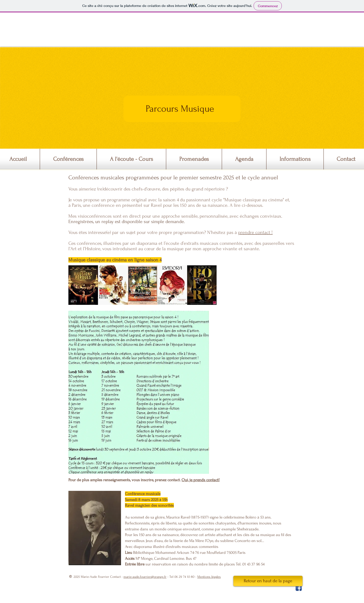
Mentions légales (209, 577)
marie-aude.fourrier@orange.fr (145, 577)
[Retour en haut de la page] (268, 581)
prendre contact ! (255, 232)
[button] (68, 159)
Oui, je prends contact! (201, 480)
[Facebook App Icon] (299, 588)
